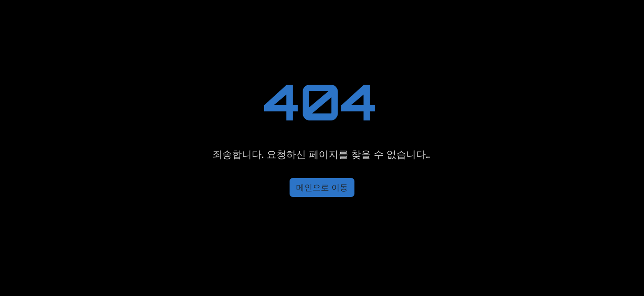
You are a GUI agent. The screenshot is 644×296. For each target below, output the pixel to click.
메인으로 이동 (322, 187)
